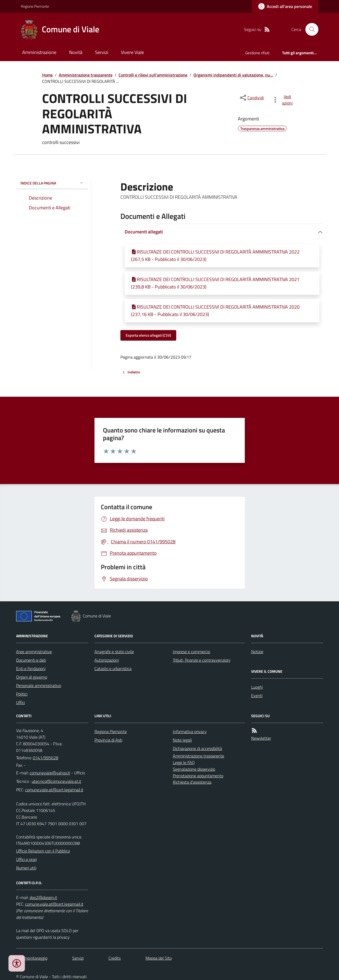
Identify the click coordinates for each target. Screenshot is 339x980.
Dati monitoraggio (32, 958)
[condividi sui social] (251, 98)
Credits (115, 958)
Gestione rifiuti (257, 53)
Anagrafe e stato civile (114, 652)
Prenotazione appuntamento (198, 776)
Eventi (257, 696)
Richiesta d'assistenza (192, 782)
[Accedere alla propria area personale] (285, 6)
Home (47, 75)
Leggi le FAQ (184, 762)
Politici (22, 694)
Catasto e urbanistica (113, 669)
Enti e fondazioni (31, 669)
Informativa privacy (190, 731)
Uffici (21, 702)
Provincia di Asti (108, 740)
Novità (76, 52)
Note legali (182, 740)
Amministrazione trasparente (86, 75)
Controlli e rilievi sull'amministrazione (153, 75)
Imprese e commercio (191, 652)
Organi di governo (32, 677)
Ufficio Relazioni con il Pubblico (43, 851)
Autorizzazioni (107, 660)
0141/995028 (46, 758)
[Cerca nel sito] (310, 29)
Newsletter (261, 738)
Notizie (257, 652)
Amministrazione (39, 52)
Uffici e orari (26, 859)
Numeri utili (26, 868)
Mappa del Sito (159, 958)
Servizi (102, 52)
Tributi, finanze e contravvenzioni (202, 660)
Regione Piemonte (35, 6)
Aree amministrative (34, 652)
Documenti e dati (31, 660)
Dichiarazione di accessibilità (197, 748)
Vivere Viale (132, 52)
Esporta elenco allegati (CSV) (148, 335)
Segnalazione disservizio (194, 769)
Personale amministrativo (39, 685)
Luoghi (257, 687)
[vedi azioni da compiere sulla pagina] (284, 100)
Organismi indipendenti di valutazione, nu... (233, 75)
